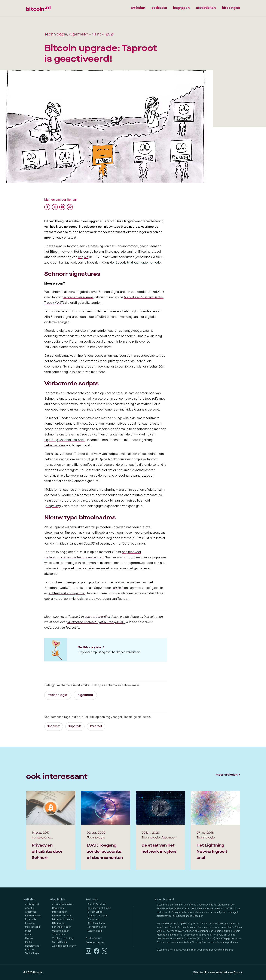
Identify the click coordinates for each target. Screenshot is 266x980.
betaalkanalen (55, 446)
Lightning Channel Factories (65, 440)
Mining (29, 935)
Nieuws (29, 939)
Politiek (29, 942)
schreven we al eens (78, 297)
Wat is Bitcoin (60, 942)
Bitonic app (58, 923)
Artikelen (29, 900)
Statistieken (94, 938)
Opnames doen (61, 931)
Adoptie (30, 908)
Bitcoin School (95, 912)
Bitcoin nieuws (33, 916)
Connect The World (98, 916)
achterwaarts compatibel (67, 593)
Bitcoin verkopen (61, 916)
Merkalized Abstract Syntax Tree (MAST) (96, 622)
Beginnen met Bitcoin (99, 908)
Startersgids (59, 935)
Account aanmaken (63, 905)
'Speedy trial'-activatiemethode (138, 263)
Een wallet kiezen (62, 927)
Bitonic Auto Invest (62, 920)
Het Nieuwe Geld (97, 927)
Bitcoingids (58, 900)
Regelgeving (32, 946)
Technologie (32, 954)
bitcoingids (231, 8)
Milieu (28, 931)
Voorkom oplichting (63, 939)
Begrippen (58, 908)
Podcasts (92, 900)
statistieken (206, 8)
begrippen (181, 8)
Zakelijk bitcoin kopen (64, 946)
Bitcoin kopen (60, 912)
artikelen (138, 8)
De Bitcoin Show (96, 923)
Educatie (30, 923)
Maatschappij (32, 927)
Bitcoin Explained (97, 905)
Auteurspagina (95, 943)
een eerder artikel (97, 617)
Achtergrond (32, 905)
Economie (31, 920)
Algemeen (31, 912)
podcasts (159, 8)
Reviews (30, 950)
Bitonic (38, 972)
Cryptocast (93, 920)
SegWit (83, 257)
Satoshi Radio (95, 931)
